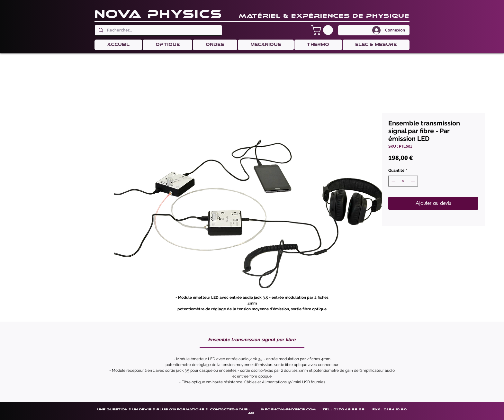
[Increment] (413, 181)
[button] (323, 30)
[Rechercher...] (158, 30)
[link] (252, 340)
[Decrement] (393, 181)
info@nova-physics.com (288, 409)
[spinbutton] (403, 181)
